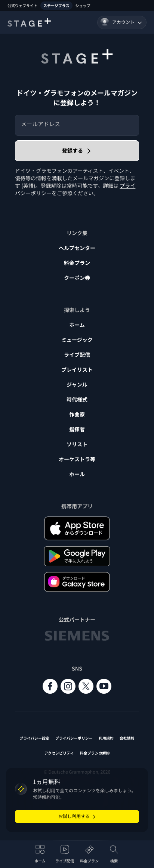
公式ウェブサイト (22, 5)
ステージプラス (56, 5)
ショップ (83, 5)
